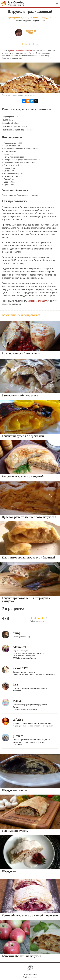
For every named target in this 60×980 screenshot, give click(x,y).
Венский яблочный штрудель (22, 956)
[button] (57, 3)
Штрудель (9, 871)
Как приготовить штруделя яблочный (29, 557)
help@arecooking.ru (30, 977)
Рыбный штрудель (15, 831)
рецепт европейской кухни (21, 51)
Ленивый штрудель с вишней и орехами (30, 915)
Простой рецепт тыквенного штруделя (29, 517)
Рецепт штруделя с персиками (23, 436)
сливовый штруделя (37, 301)
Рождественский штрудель (21, 353)
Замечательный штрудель (20, 395)
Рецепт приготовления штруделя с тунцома (26, 600)
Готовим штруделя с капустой (23, 476)
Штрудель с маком (15, 790)
